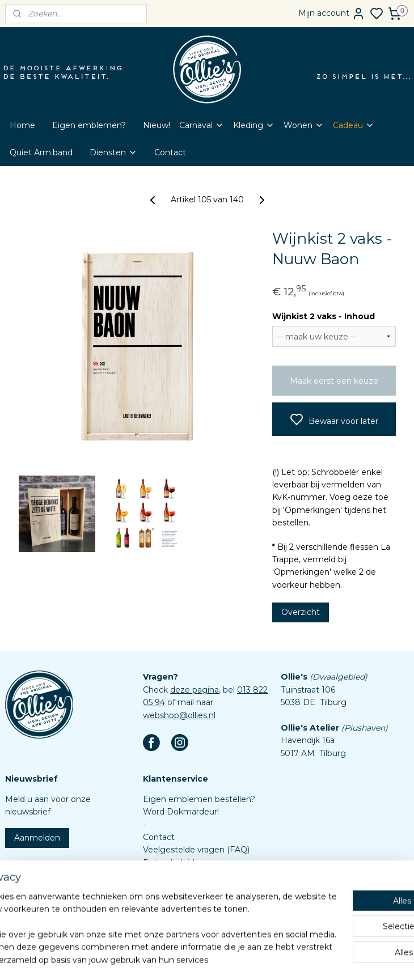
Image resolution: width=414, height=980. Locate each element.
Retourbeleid (169, 863)
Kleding (254, 125)
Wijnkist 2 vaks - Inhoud (324, 316)
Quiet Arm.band (41, 152)
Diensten (113, 152)
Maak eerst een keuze (334, 381)
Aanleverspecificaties (185, 913)
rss (253, 959)
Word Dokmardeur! (181, 812)
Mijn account (332, 14)
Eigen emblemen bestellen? (199, 799)
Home (22, 125)
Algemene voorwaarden (191, 875)
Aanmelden (37, 838)
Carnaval (202, 125)
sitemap (232, 959)
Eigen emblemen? (89, 125)
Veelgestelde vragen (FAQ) (196, 850)
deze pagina (195, 690)
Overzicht (301, 612)
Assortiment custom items (196, 901)
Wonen (304, 125)
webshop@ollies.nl (179, 715)
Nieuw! (157, 125)
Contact (170, 152)
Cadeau (354, 125)
